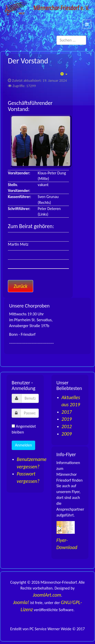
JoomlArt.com (47, 595)
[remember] (13, 426)
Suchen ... (86, 36)
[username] (30, 398)
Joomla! (21, 602)
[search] (71, 40)
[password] (30, 413)
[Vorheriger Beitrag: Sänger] (21, 286)
